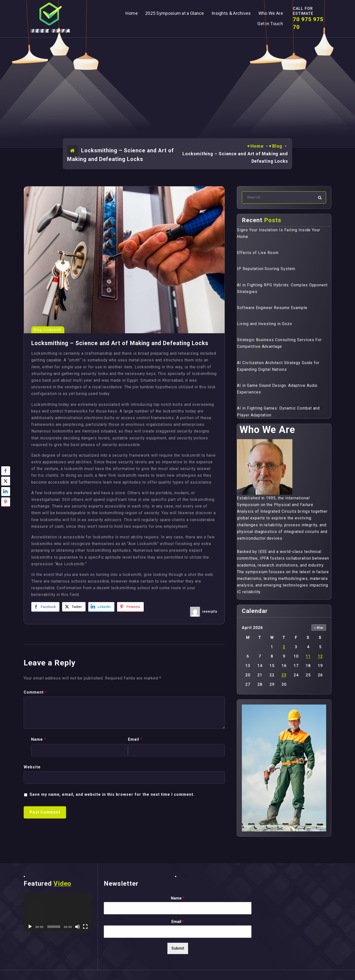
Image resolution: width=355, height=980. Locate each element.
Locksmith (53, 330)
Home (257, 146)
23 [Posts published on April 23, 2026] (284, 675)
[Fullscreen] (85, 927)
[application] (58, 912)
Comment (35, 858)
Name (178, 898)
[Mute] (77, 927)
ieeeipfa (210, 611)
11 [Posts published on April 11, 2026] (308, 656)
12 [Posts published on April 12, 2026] (320, 656)
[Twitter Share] (74, 607)
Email (178, 922)
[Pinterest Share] (130, 607)
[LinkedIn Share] (101, 607)
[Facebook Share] (45, 607)
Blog (277, 146)
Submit (178, 948)
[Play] (30, 927)
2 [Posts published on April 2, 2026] (284, 647)
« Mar (319, 628)
